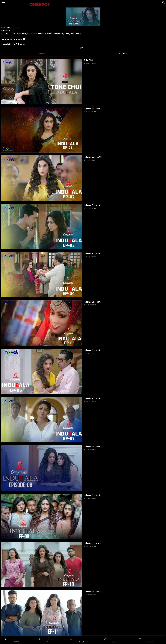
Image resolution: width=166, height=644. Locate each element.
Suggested (123, 53)
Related (42, 53)
